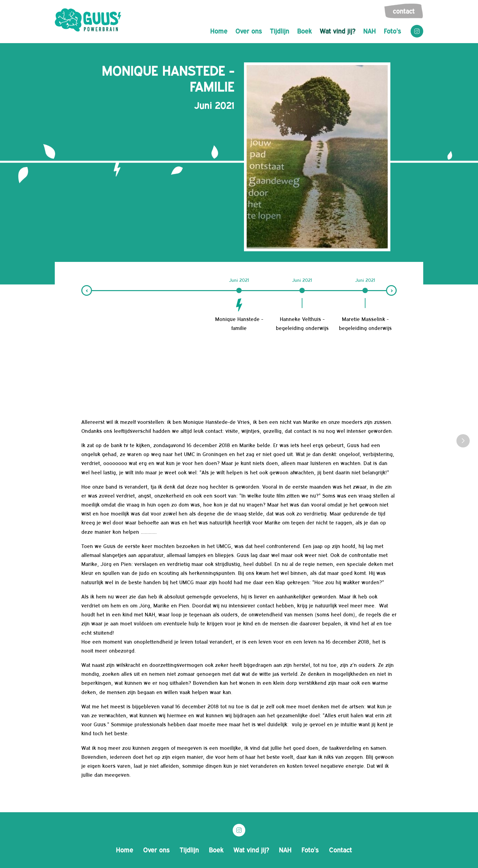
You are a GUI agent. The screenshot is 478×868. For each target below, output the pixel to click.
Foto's (392, 31)
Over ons (249, 31)
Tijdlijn (279, 31)
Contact (404, 11)
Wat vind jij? (337, 31)
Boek (304, 31)
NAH (369, 31)
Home (219, 31)
